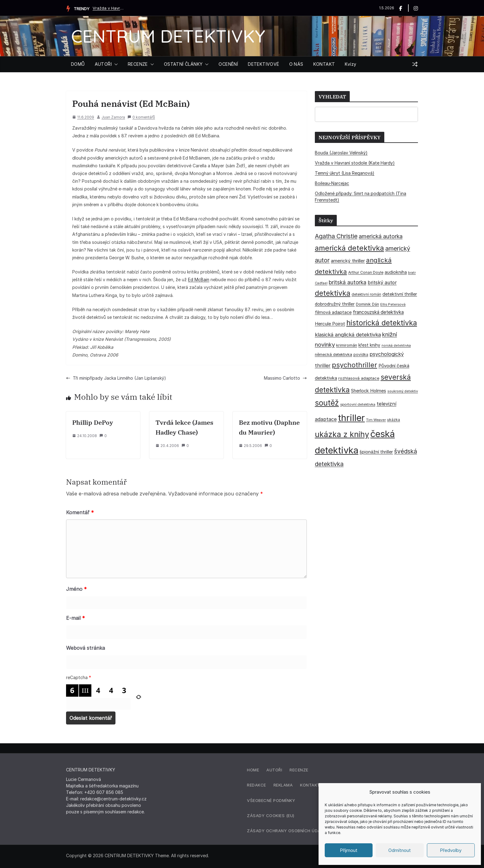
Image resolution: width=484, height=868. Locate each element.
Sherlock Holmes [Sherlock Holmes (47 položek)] (369, 391)
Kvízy (350, 64)
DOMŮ (78, 64)
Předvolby (451, 850)
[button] (115, 64)
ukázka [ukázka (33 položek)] (394, 420)
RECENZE (138, 64)
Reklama (283, 785)
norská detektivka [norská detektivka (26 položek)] (396, 346)
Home (253, 770)
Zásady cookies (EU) (271, 816)
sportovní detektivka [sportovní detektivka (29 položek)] (358, 404)
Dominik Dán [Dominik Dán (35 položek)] (367, 304)
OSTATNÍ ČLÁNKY (183, 64)
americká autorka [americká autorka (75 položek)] (381, 236)
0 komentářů (141, 117)
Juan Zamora (113, 117)
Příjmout (349, 850)
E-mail (75, 618)
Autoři (274, 770)
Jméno (76, 589)
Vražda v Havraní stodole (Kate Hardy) (108, 8)
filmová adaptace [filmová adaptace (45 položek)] (333, 312)
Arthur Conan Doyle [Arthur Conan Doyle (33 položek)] (366, 272)
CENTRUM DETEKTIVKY (168, 36)
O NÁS (296, 64)
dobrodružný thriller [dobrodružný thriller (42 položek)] (335, 304)
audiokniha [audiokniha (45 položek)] (396, 272)
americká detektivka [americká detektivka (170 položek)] (349, 248)
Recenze (299, 770)
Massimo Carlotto (285, 378)
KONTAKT (324, 64)
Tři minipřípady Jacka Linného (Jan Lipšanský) (116, 378)
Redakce (257, 785)
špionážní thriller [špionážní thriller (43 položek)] (376, 452)
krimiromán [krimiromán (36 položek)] (347, 345)
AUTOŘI (103, 64)
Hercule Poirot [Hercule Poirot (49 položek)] (330, 324)
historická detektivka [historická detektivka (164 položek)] (382, 323)
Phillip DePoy (93, 422)
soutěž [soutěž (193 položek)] (327, 403)
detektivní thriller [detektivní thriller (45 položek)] (400, 294)
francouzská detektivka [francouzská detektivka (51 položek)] (378, 312)
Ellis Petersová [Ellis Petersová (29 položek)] (393, 304)
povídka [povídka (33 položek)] (361, 355)
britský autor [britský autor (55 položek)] (382, 283)
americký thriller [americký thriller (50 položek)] (348, 261)
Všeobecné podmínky (271, 800)
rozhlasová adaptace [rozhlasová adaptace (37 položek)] (359, 378)
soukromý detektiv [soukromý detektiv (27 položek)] (403, 391)
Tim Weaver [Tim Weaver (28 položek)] (376, 420)
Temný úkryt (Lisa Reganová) (345, 173)
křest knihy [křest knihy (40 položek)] (369, 345)
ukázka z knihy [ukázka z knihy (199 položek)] (342, 434)
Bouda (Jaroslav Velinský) (341, 153)
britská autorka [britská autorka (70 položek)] (348, 282)
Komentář (80, 512)
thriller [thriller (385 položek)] (351, 418)
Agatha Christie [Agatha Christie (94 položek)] (336, 236)
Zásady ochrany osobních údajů (286, 831)
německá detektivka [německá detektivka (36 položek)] (334, 355)
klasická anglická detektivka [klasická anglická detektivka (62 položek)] (348, 335)
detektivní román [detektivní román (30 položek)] (366, 294)
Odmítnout (400, 850)
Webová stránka (86, 648)
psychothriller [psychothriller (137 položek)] (355, 365)
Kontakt (310, 785)
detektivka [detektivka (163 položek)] (333, 293)
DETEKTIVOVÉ (263, 64)
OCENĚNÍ (228, 64)
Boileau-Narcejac (332, 183)
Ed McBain (199, 280)
